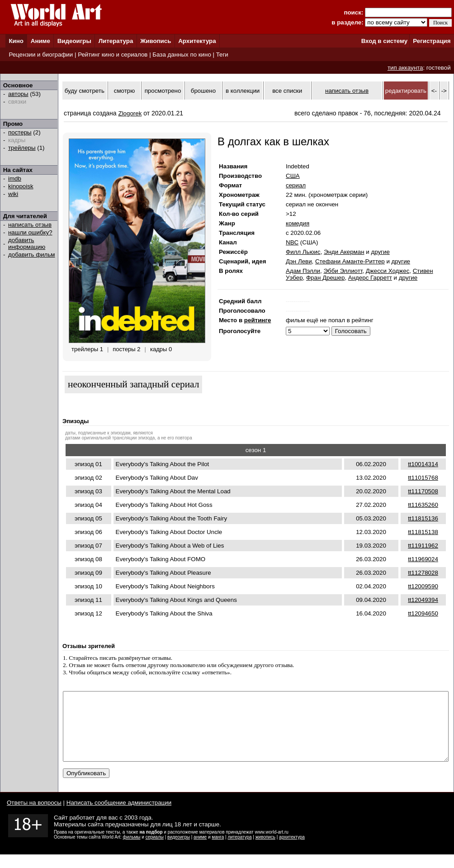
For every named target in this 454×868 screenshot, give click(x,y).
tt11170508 (423, 491)
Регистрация (432, 41)
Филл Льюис (303, 252)
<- (434, 91)
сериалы (155, 851)
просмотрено (163, 91)
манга (218, 851)
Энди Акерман (344, 252)
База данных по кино (182, 55)
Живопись (156, 41)
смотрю (124, 91)
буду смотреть (85, 91)
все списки (287, 91)
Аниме (40, 41)
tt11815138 (423, 532)
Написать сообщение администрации (119, 816)
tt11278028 (423, 573)
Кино (16, 41)
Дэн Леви (299, 261)
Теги (222, 55)
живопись (265, 851)
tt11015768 (423, 478)
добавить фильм (32, 255)
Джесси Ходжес (388, 271)
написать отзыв (30, 225)
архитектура (292, 851)
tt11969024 (423, 559)
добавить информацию (27, 243)
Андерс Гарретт (370, 278)
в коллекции (243, 91)
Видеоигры (74, 41)
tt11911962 (423, 546)
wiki (13, 194)
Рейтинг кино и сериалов (113, 55)
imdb (15, 179)
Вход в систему (384, 41)
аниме (200, 851)
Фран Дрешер (325, 278)
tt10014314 (423, 464)
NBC (292, 242)
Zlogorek (130, 113)
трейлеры (22, 148)
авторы (18, 94)
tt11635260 (423, 505)
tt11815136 (423, 518)
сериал (296, 185)
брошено (203, 91)
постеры (20, 132)
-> (444, 91)
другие (380, 252)
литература (239, 851)
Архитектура (197, 41)
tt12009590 (423, 586)
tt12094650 (423, 613)
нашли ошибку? (30, 232)
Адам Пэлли (303, 271)
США (293, 176)
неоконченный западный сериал (133, 384)
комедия (298, 223)
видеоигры (179, 851)
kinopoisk (21, 186)
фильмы (132, 851)
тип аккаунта (405, 68)
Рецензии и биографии (41, 55)
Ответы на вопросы (34, 816)
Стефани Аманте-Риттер (350, 261)
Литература (116, 41)
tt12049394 (423, 600)
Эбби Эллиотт (343, 271)
